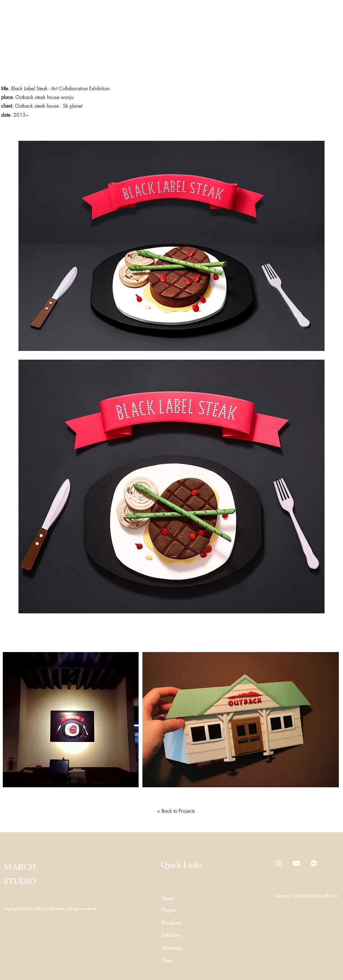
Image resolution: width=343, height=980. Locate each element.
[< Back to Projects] (176, 811)
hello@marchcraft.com (316, 896)
